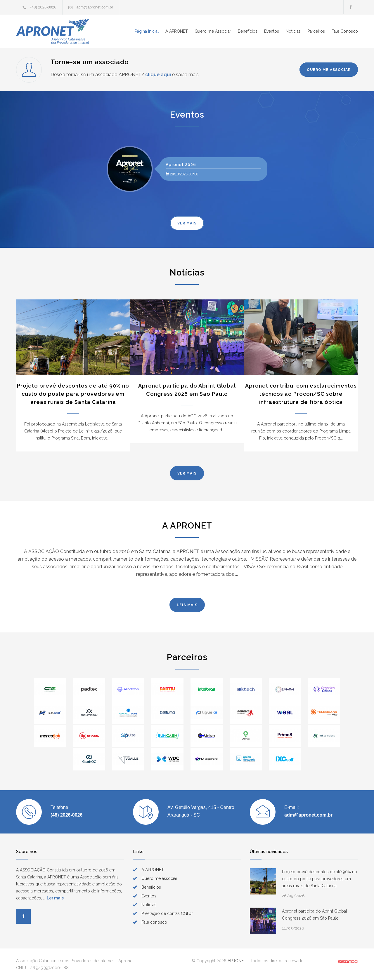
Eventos (272, 31)
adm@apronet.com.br (95, 7)
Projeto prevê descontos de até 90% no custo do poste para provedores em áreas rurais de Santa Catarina (73, 394)
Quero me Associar (213, 31)
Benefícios (248, 31)
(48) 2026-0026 (43, 7)
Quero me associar (159, 878)
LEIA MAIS (187, 605)
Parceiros (316, 31)
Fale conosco (154, 922)
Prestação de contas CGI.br (167, 913)
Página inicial (147, 31)
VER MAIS (187, 223)
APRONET (237, 961)
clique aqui (158, 75)
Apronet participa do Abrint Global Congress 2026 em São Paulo (315, 915)
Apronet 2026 (181, 165)
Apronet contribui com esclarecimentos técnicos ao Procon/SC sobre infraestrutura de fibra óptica (301, 394)
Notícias (293, 31)
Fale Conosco (345, 31)
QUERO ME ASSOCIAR (329, 70)
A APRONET (177, 31)
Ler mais (55, 898)
